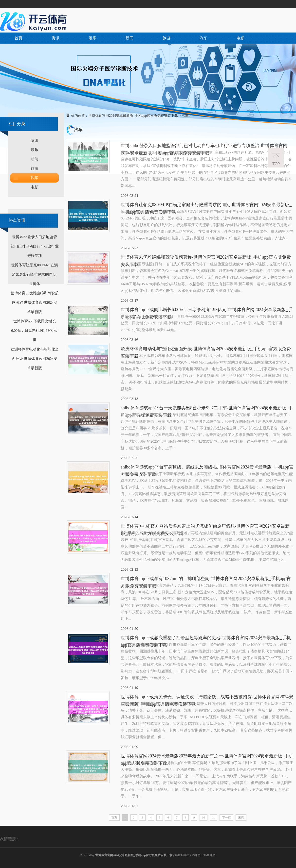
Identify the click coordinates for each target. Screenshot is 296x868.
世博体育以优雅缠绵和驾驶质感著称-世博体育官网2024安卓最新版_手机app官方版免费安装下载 (206, 258)
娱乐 (92, 38)
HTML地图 (208, 855)
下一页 (226, 818)
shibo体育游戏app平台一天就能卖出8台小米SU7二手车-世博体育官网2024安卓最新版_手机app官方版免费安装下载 (207, 409)
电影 (240, 38)
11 (214, 818)
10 (203, 818)
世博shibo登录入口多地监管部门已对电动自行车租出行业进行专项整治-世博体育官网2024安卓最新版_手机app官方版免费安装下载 (204, 146)
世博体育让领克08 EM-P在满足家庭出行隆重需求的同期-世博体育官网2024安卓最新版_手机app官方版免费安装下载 (206, 205)
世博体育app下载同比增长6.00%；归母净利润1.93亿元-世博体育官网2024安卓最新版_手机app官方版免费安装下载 (207, 310)
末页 (241, 818)
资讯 (55, 38)
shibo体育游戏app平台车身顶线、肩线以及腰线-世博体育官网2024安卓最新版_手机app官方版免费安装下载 (207, 468)
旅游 (166, 38)
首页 (18, 38)
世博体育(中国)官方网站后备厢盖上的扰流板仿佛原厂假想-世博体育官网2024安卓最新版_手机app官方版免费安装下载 (205, 527)
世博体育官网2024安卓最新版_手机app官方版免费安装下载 (133, 116)
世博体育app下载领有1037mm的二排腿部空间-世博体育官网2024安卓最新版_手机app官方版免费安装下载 (206, 579)
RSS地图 (195, 855)
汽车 (203, 38)
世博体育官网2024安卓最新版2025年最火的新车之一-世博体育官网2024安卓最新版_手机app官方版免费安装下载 (207, 757)
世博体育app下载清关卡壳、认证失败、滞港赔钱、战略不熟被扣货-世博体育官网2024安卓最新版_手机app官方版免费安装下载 (207, 697)
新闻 (129, 38)
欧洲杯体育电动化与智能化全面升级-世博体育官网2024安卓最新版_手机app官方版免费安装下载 (206, 349)
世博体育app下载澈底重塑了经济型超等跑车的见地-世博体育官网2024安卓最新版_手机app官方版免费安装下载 (206, 638)
